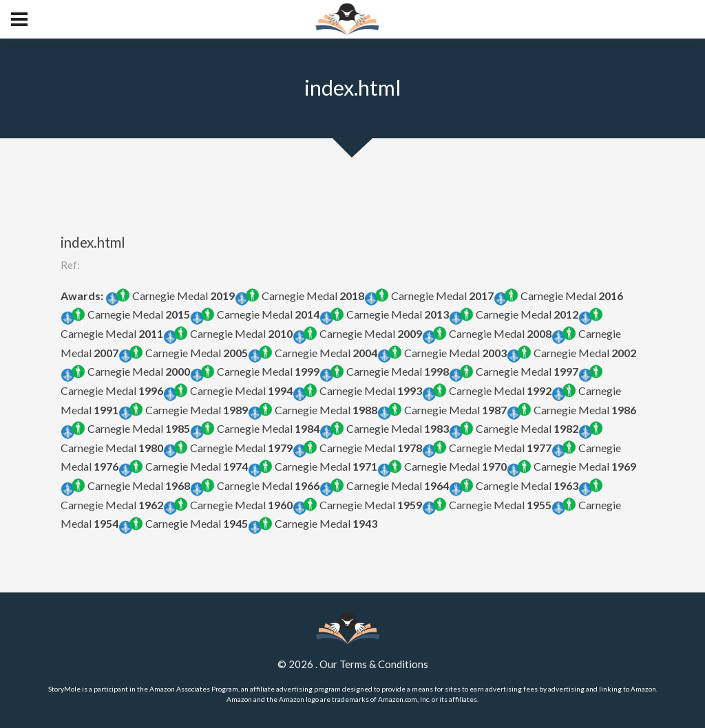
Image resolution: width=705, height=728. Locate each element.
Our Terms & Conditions (374, 664)
